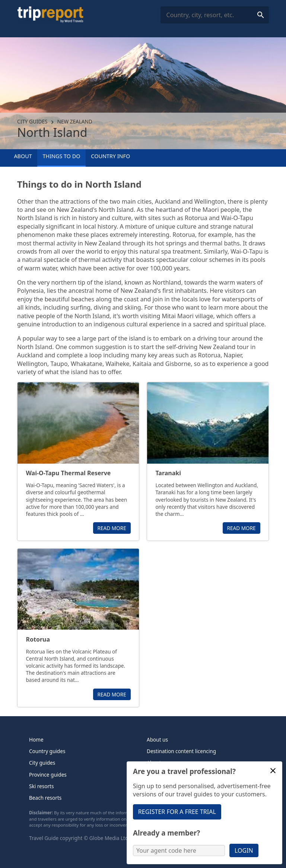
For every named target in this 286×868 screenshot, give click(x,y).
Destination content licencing (181, 751)
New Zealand (75, 121)
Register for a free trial (177, 812)
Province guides (48, 775)
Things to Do (62, 156)
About (23, 156)
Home (36, 739)
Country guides (47, 751)
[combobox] (215, 15)
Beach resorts (45, 798)
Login (244, 850)
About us (157, 739)
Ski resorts (42, 786)
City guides (32, 121)
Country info (110, 156)
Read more (112, 528)
